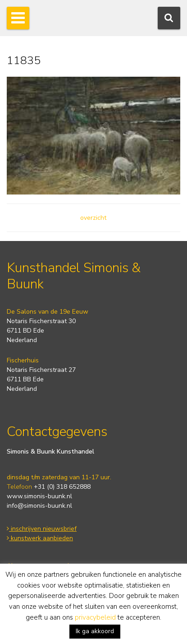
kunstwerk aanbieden (40, 538)
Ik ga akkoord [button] (95, 631)
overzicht (93, 218)
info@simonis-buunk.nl (39, 506)
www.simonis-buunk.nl (39, 496)
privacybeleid (95, 617)
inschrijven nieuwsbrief (42, 529)
